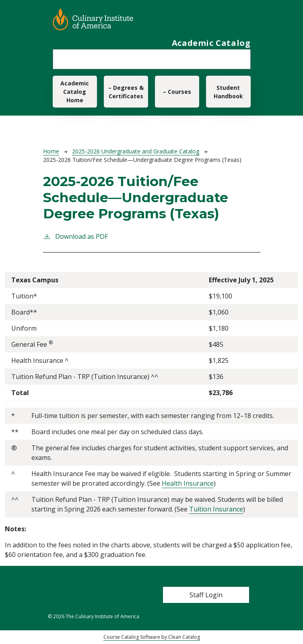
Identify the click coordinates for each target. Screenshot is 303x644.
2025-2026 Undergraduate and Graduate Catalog (136, 151)
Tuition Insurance (216, 509)
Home (51, 151)
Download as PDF (75, 236)
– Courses (177, 92)
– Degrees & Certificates (126, 92)
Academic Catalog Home (75, 92)
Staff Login (206, 595)
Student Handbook (228, 92)
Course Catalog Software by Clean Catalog (152, 637)
